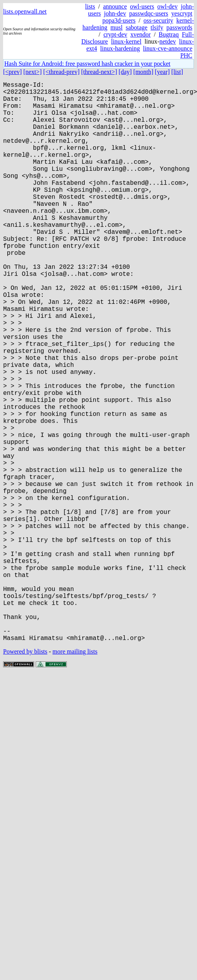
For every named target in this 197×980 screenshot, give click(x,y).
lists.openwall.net (25, 11)
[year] (162, 72)
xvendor (140, 34)
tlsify (157, 27)
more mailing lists (75, 776)
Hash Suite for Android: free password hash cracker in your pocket (87, 64)
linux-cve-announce (168, 48)
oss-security (158, 20)
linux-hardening (120, 48)
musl (116, 27)
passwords (179, 27)
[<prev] (12, 72)
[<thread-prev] (61, 72)
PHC (186, 55)
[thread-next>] (99, 72)
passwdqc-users (148, 13)
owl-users (142, 6)
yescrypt (182, 13)
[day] (125, 72)
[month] (143, 72)
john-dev (115, 13)
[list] (177, 72)
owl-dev (167, 6)
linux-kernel (126, 41)
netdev (168, 41)
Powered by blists (25, 776)
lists (90, 6)
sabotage (136, 27)
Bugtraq (169, 34)
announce (115, 6)
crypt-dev (115, 34)
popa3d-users (119, 20)
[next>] (32, 72)
